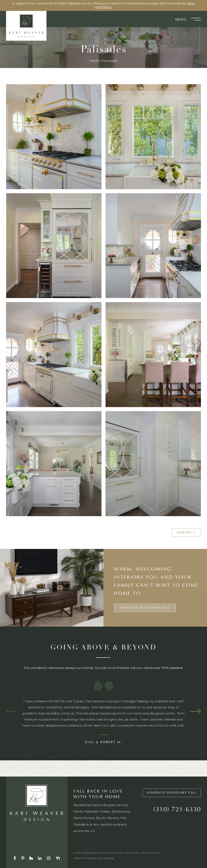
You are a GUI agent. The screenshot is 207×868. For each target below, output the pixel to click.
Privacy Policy (133, 853)
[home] (26, 26)
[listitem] (103, 721)
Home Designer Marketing (100, 858)
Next (196, 711)
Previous (11, 711)
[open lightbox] (54, 137)
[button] (194, 19)
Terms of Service (151, 853)
